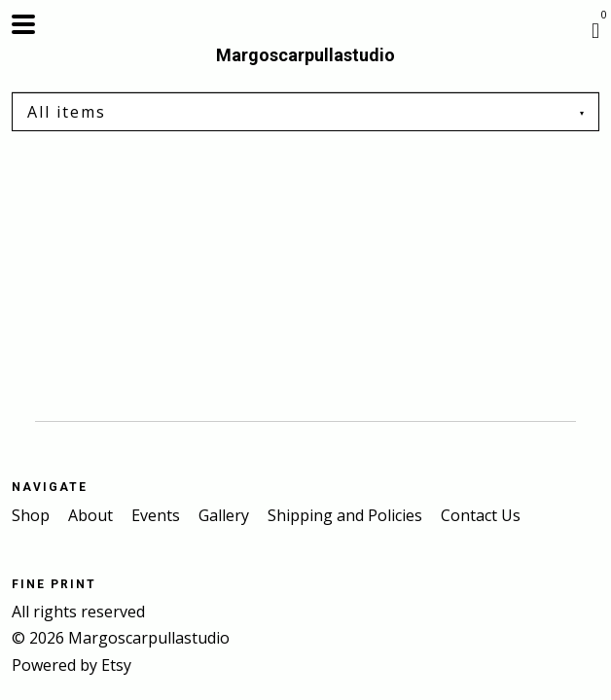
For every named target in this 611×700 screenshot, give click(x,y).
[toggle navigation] (23, 24)
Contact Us (481, 515)
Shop (33, 515)
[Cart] (595, 29)
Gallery (226, 515)
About (92, 515)
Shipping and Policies (347, 515)
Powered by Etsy (72, 665)
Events (158, 515)
